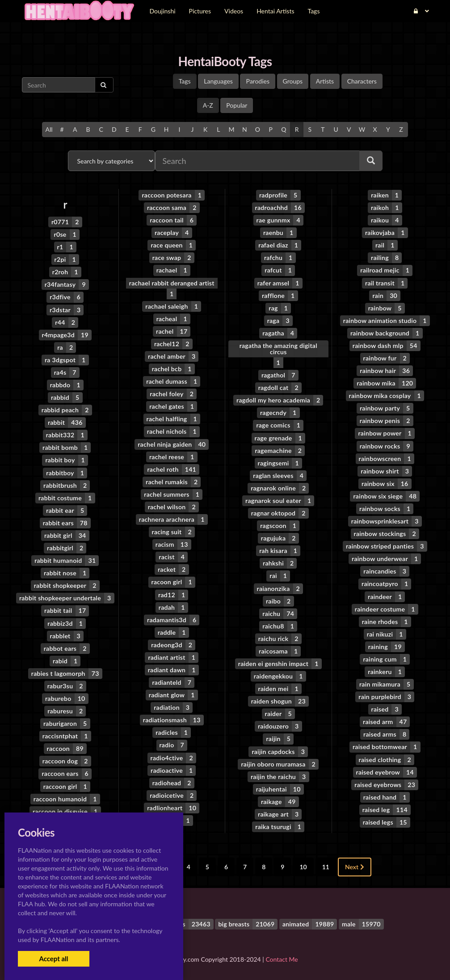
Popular (237, 105)
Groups (293, 81)
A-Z (208, 105)
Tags (185, 81)
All (49, 129)
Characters (362, 81)
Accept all (53, 959)
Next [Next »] (355, 865)
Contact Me (282, 957)
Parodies (258, 81)
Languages (218, 81)
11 (326, 865)
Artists (325, 81)
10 (303, 865)
